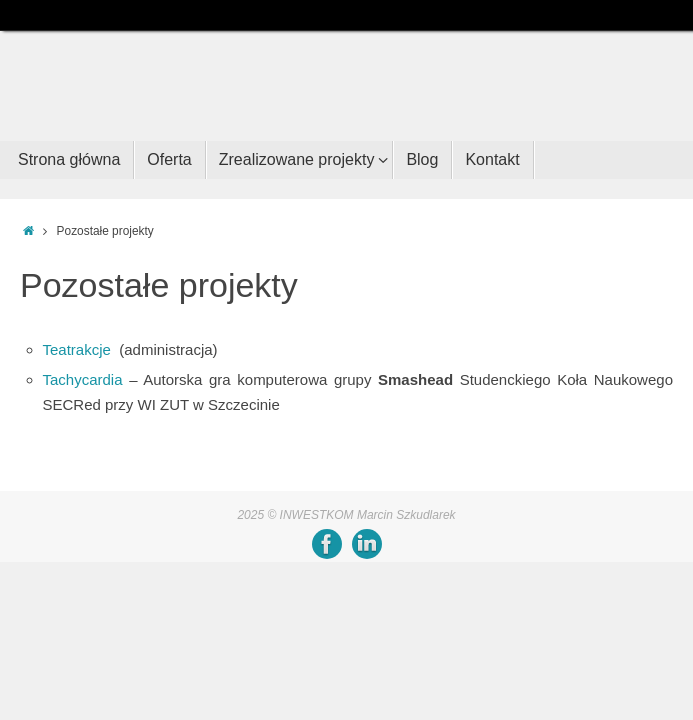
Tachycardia (83, 379)
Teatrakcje (77, 349)
